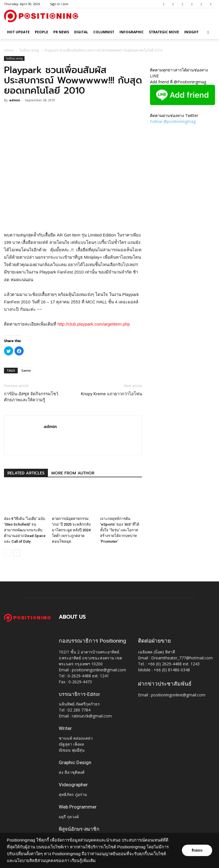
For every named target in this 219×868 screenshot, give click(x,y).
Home (9, 50)
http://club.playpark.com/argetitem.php (94, 324)
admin (15, 100)
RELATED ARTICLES (26, 473)
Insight (191, 32)
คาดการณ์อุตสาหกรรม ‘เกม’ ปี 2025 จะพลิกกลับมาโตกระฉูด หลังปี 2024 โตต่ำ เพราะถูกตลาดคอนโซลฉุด (71, 530)
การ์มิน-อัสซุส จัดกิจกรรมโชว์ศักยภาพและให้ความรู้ (31, 397)
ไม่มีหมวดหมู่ (29, 50)
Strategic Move (164, 32)
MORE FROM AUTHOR (73, 473)
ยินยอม (197, 850)
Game (26, 370)
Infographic (132, 32)
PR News (61, 32)
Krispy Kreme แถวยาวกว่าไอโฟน (111, 394)
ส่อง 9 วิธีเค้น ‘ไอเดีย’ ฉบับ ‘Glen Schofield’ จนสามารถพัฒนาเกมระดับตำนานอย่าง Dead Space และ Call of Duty (25, 530)
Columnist (104, 32)
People (41, 32)
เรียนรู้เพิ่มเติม (97, 861)
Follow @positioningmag (173, 121)
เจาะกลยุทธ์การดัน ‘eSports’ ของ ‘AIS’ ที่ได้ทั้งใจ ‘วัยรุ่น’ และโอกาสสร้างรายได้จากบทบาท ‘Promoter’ (120, 530)
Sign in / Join (59, 4)
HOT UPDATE (18, 32)
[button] (208, 32)
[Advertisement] (73, 217)
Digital (81, 32)
